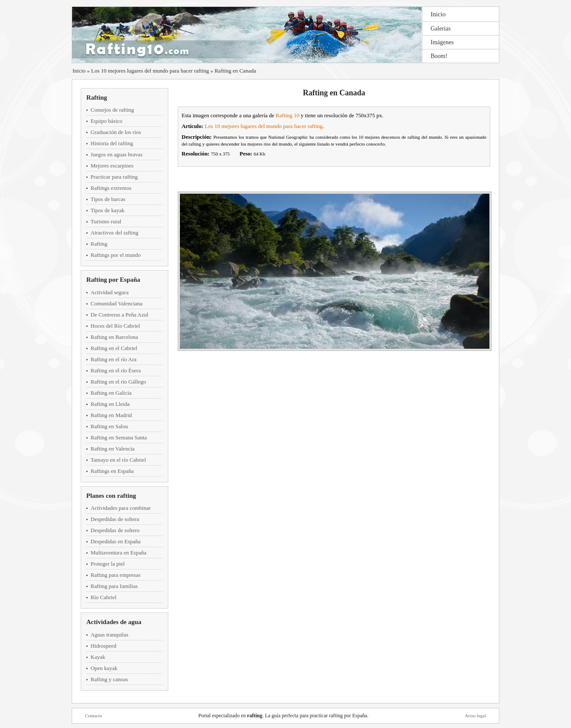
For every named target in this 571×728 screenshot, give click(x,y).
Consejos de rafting (112, 110)
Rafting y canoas (109, 679)
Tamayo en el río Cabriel (118, 460)
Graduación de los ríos (116, 132)
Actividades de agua (114, 622)
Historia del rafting (112, 143)
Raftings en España (112, 471)
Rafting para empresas (115, 575)
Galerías (441, 29)
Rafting (97, 97)
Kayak (98, 657)
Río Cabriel (103, 597)
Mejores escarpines (112, 166)
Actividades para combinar (121, 508)
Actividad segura (109, 292)
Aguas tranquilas (109, 635)
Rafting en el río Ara (114, 359)
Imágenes (442, 42)
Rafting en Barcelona (114, 337)
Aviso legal (475, 716)
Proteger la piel (108, 564)
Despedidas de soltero (115, 530)
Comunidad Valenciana (117, 303)
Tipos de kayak (108, 210)
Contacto (94, 716)
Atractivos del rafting (114, 233)
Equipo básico (106, 121)
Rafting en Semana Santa (119, 437)
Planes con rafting (111, 496)
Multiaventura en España (118, 553)
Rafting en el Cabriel (114, 348)
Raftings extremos (111, 188)
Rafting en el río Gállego (118, 382)
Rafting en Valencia (112, 449)
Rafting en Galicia (111, 393)
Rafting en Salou (109, 426)
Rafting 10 (287, 115)
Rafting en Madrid (111, 415)
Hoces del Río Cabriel (115, 326)
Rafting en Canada (235, 71)
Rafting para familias (114, 586)
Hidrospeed (103, 646)
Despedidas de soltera (115, 519)
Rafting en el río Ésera (116, 370)
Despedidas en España (115, 541)
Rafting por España (113, 280)
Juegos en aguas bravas (117, 154)
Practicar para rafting (114, 177)
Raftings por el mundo (116, 255)
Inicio (438, 14)
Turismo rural (106, 221)
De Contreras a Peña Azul (119, 315)
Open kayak (104, 668)
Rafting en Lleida (110, 404)
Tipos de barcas (108, 199)
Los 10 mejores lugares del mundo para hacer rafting (150, 71)
